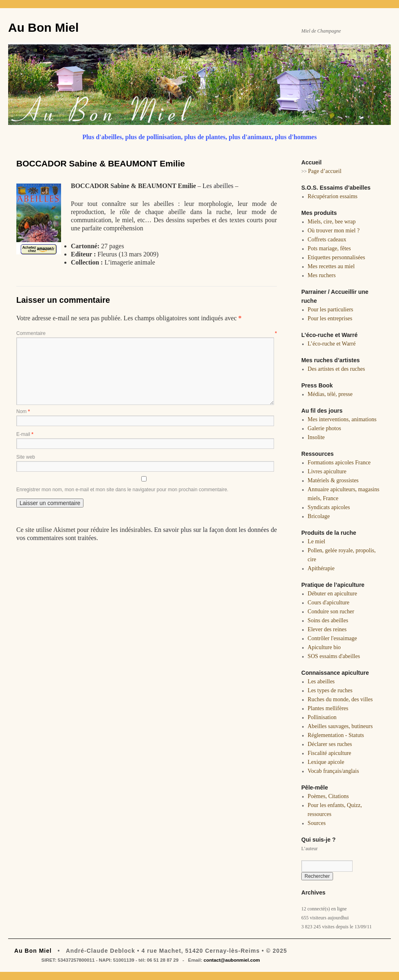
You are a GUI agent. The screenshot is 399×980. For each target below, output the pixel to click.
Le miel (317, 541)
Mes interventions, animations (342, 419)
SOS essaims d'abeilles (334, 656)
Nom (23, 411)
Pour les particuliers (331, 310)
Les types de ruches (330, 690)
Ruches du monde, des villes (340, 699)
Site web (26, 457)
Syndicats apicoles (329, 507)
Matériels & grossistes (333, 480)
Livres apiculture (327, 471)
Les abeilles (218, 186)
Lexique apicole (326, 762)
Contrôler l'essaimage (332, 638)
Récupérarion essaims (333, 196)
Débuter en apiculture (332, 594)
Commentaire (147, 333)
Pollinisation (322, 717)
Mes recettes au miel (331, 266)
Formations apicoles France (339, 463)
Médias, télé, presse (330, 394)
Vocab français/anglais (333, 771)
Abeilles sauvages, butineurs (340, 726)
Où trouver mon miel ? (334, 231)
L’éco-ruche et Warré (332, 344)
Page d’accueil (325, 171)
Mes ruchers (322, 275)
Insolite (316, 437)
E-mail (25, 434)
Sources (317, 823)
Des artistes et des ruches (337, 369)
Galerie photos (324, 428)
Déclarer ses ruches (330, 744)
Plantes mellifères (328, 708)
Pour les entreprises (330, 318)
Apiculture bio (324, 647)
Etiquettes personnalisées (337, 257)
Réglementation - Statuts (336, 735)
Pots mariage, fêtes (329, 248)
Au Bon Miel (43, 27)
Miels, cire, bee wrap (332, 222)
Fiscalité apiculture (330, 753)
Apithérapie (321, 568)
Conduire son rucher (331, 611)
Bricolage (319, 516)
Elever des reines (327, 629)
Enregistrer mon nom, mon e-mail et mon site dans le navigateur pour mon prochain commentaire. (122, 490)
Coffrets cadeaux (327, 240)
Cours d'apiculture (329, 603)
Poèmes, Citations (328, 796)
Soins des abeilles (328, 620)
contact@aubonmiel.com (232, 960)
